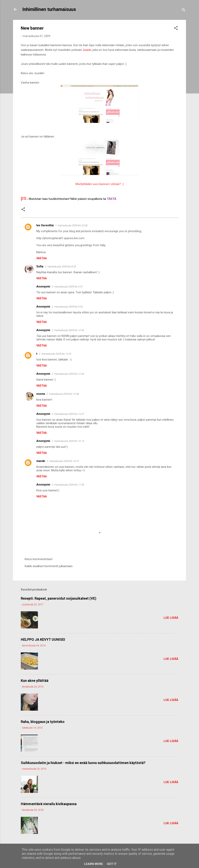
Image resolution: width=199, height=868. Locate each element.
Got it (112, 864)
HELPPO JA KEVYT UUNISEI (43, 639)
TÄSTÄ (112, 199)
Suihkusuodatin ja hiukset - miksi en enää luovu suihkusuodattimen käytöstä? (83, 763)
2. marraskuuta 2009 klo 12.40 (68, 374)
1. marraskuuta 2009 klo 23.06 (71, 225)
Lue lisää (171, 618)
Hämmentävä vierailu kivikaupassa (49, 804)
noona (41, 394)
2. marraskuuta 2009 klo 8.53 (60, 267)
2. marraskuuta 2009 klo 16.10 (68, 441)
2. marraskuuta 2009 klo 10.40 (68, 330)
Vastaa (41, 258)
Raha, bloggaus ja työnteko (43, 722)
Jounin (87, 50)
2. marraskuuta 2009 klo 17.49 (68, 485)
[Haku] (184, 11)
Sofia (40, 266)
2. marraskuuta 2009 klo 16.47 (63, 461)
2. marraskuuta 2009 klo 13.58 (63, 394)
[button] (176, 29)
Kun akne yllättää (35, 681)
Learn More (94, 864)
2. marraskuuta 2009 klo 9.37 (67, 287)
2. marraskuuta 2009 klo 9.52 (67, 307)
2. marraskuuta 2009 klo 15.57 (68, 414)
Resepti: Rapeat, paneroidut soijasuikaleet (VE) (59, 598)
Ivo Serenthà (45, 225)
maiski (41, 461)
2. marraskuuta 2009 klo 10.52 (55, 354)
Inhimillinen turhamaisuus (49, 9)
